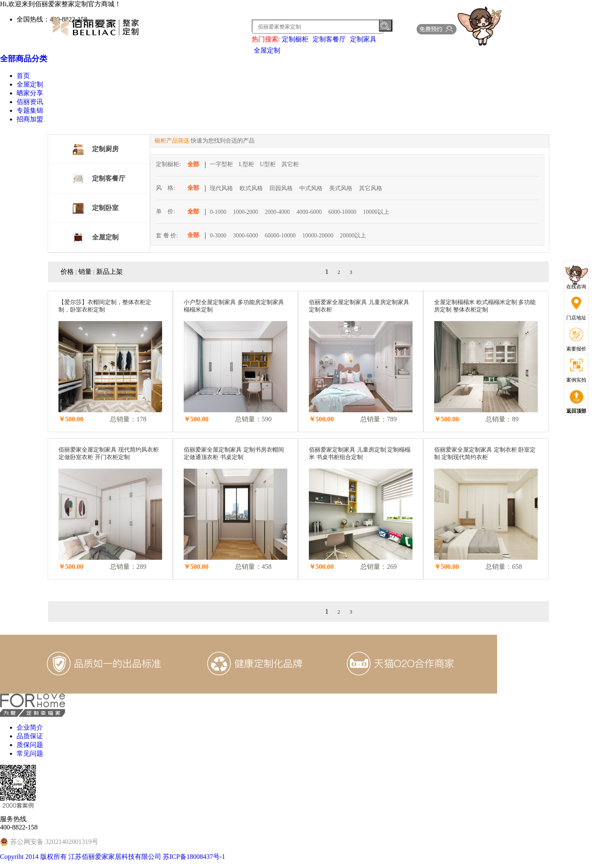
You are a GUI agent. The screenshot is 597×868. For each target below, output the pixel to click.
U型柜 (268, 164)
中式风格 (311, 188)
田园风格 (281, 188)
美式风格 (341, 188)
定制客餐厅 (329, 39)
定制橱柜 (295, 39)
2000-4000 (278, 212)
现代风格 (221, 188)
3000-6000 (246, 236)
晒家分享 (30, 93)
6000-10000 (342, 212)
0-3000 (218, 236)
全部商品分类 (24, 59)
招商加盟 (30, 119)
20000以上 (353, 236)
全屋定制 (267, 50)
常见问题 (30, 753)
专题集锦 (30, 110)
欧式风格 (251, 188)
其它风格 (371, 188)
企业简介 (30, 727)
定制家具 (363, 39)
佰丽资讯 (30, 102)
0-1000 (218, 212)
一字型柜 (221, 164)
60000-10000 (280, 236)
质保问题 (30, 745)
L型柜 (246, 164)
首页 (23, 76)
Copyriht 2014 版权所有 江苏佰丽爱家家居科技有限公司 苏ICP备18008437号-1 (113, 857)
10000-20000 (318, 236)
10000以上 (376, 212)
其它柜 (290, 164)
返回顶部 (576, 411)
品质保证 (30, 736)
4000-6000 (309, 212)
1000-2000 (246, 212)
